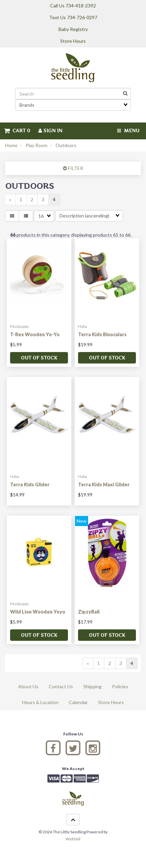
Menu (128, 130)
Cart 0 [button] (17, 130)
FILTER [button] (75, 168)
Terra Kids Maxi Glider (104, 484)
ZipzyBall (89, 612)
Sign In (50, 130)
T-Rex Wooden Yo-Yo (35, 334)
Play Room (36, 145)
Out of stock (39, 358)
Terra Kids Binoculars (102, 334)
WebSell (73, 839)
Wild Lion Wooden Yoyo (38, 612)
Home (11, 145)
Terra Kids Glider (30, 484)
